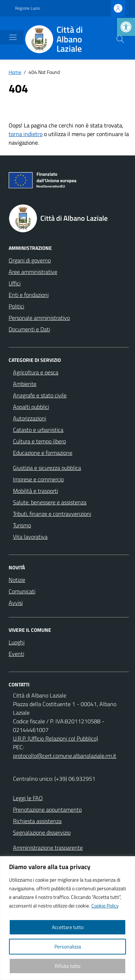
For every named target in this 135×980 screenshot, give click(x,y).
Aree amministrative (33, 272)
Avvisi (16, 603)
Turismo (22, 525)
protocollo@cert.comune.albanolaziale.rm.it (65, 756)
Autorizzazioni (30, 418)
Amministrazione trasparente (48, 848)
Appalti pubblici (31, 407)
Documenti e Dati (29, 329)
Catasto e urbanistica (38, 430)
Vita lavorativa (30, 537)
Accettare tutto (68, 927)
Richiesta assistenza (37, 821)
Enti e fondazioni (29, 295)
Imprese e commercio (38, 479)
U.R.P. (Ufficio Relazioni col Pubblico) (55, 738)
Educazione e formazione (43, 453)
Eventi (16, 654)
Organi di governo (30, 260)
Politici (16, 306)
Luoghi (17, 642)
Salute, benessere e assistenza (50, 502)
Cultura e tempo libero (39, 441)
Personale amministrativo (39, 318)
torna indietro (26, 134)
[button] (126, 27)
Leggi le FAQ (28, 798)
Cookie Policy (105, 906)
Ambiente (25, 384)
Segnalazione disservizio (42, 832)
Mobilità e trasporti (35, 491)
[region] (67, 918)
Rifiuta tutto (67, 966)
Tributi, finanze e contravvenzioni (52, 514)
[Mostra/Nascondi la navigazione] (13, 37)
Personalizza (68, 946)
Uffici (15, 283)
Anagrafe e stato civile (40, 395)
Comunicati (22, 591)
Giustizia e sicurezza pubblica (47, 468)
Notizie (17, 580)
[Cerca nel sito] (120, 39)
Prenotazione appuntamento (47, 809)
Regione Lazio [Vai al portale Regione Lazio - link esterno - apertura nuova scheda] (28, 8)
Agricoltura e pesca (36, 372)
